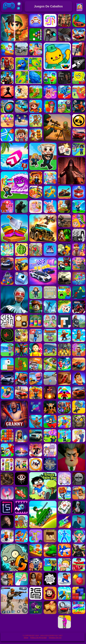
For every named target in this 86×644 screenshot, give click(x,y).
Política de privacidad (38, 638)
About (26, 638)
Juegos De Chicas (80, 11)
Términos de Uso (55, 638)
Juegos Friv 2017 (9, 11)
